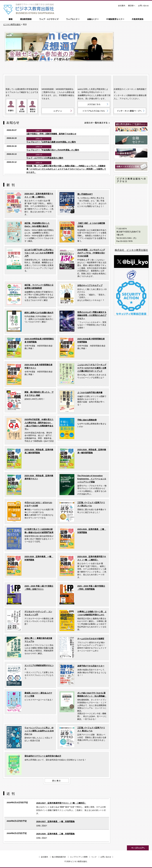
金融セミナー (93, 19)
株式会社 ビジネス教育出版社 (131, 250)
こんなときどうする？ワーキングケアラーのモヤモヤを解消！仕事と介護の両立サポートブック (92, 368)
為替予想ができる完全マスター (91, 666)
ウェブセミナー (73, 19)
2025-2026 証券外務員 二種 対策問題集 (55, 834)
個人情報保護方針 (59, 857)
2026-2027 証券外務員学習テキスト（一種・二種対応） (61, 803)
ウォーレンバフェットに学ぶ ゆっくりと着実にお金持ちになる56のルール (39, 731)
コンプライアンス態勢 (79, 857)
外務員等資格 (138, 19)
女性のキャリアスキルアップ (90, 285)
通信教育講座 (26, 19)
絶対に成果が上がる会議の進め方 (39, 313)
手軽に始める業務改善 (87, 420)
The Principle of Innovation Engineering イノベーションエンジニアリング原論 (92, 479)
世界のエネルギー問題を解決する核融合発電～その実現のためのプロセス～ (92, 315)
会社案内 (122, 6)
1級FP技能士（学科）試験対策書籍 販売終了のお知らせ (51, 134)
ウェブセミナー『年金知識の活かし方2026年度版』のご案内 (53, 150)
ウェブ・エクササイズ (49, 19)
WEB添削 (58, 81)
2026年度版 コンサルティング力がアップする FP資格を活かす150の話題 (91, 253)
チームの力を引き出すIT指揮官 (91, 639)
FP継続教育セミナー (115, 19)
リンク (94, 857)
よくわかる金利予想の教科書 (90, 393)
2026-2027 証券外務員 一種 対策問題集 (55, 821)
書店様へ (132, 6)
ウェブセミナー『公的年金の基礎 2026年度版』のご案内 (51, 142)
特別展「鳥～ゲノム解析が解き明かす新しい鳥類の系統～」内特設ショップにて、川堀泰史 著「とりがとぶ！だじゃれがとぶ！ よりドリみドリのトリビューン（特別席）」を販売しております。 (66, 169)
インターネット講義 (130, 81)
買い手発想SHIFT (85, 194)
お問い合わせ (143, 6)
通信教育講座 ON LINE (22, 81)
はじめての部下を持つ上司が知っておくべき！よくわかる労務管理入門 (39, 253)
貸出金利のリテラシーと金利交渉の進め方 (43, 756)
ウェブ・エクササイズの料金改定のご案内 (45, 158)
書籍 (11, 19)
